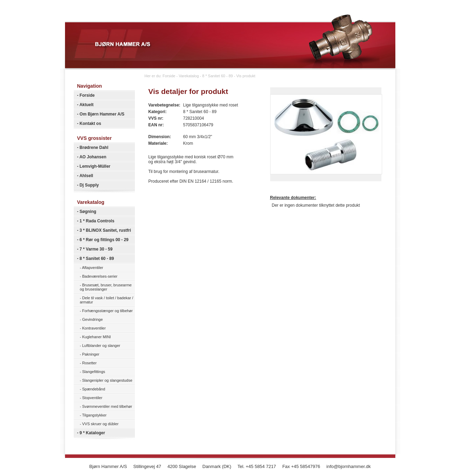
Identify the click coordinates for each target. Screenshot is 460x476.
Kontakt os (90, 124)
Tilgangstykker (94, 415)
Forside (87, 95)
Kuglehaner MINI (96, 337)
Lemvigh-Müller (95, 166)
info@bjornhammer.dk (349, 466)
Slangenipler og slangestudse (107, 380)
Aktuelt (86, 105)
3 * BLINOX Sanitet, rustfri (105, 230)
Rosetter (89, 363)
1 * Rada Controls (97, 221)
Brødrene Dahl (94, 148)
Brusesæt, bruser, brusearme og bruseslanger (106, 287)
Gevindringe (92, 319)
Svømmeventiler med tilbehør (107, 406)
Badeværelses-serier (100, 276)
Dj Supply (89, 185)
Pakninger (91, 354)
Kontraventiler (94, 328)
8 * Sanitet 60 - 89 (97, 259)
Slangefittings (94, 372)
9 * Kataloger (92, 433)
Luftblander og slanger (101, 346)
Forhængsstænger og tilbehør (107, 311)
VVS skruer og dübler (100, 424)
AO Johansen (93, 157)
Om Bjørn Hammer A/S (102, 114)
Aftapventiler (93, 268)
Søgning (88, 212)
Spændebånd (94, 389)
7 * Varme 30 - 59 (96, 249)
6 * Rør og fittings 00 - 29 (104, 240)
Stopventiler (92, 398)
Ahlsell (86, 176)
